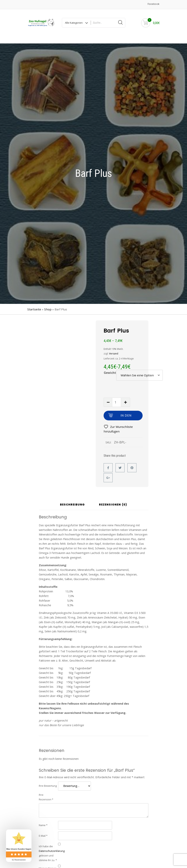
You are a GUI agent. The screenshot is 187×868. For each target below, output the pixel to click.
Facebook (153, 4)
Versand (114, 346)
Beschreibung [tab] (72, 498)
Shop (48, 302)
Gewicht (110, 366)
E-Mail (43, 829)
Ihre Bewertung (48, 779)
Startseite (34, 302)
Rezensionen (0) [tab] (113, 498)
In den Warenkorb (126, 410)
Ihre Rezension (46, 790)
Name (43, 818)
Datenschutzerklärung (52, 844)
